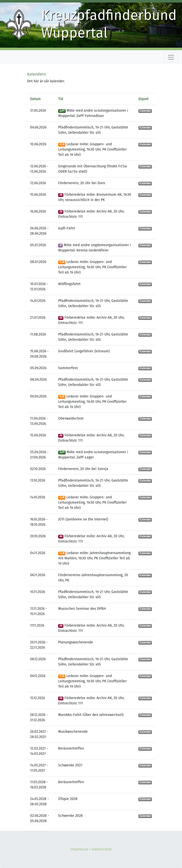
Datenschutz (102, 849)
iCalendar (145, 111)
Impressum (79, 849)
